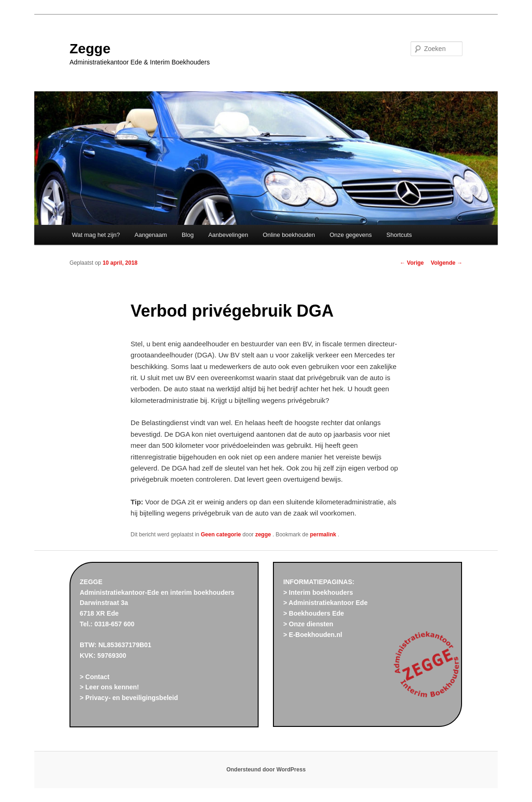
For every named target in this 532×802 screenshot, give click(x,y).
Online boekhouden (289, 235)
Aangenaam (151, 235)
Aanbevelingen (228, 235)
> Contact (95, 677)
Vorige (412, 263)
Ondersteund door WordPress (266, 770)
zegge (264, 535)
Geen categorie (221, 535)
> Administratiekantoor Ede (325, 603)
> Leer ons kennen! (109, 687)
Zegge (90, 48)
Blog (188, 235)
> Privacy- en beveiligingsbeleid (129, 698)
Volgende (447, 263)
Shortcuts (399, 235)
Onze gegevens (351, 235)
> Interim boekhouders (318, 592)
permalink (324, 535)
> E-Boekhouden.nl (313, 635)
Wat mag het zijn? (96, 235)
